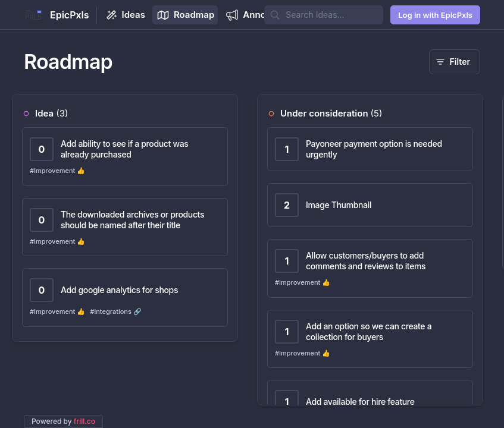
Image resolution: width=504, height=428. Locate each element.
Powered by (63, 421)
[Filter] (455, 62)
